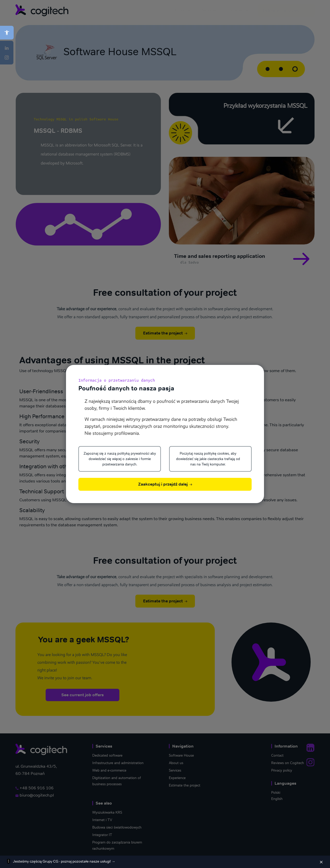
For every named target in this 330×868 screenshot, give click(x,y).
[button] (7, 33)
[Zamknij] (321, 862)
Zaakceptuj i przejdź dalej (165, 484)
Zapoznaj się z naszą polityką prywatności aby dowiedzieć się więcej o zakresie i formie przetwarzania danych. (120, 459)
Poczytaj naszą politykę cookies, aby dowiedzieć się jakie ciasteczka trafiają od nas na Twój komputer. (208, 459)
